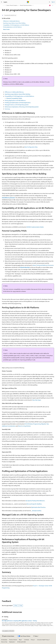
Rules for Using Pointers (24, 426)
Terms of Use (4, 642)
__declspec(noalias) (36, 511)
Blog (20, 640)
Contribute (26, 640)
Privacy (32, 640)
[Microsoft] (28, 2)
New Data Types (37, 400)
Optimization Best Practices (38, 507)
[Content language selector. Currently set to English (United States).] (8, 636)
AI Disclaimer (4, 640)
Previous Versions (13, 640)
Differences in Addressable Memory (11, 21)
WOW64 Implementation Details (35, 227)
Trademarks (12, 642)
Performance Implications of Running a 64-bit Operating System (22, 107)
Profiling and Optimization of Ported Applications (18, 103)
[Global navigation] (2, 2)
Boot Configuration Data (31, 147)
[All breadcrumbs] (3, 5)
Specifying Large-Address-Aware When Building (14, 23)
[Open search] (49, 2)
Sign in (53, 2)
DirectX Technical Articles (26, 5)
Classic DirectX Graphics (12, 5)
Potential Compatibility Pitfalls (14, 98)
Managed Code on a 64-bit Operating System (17, 105)
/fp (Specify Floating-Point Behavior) (35, 501)
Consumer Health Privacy (43, 640)
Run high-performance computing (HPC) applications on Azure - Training (19, 621)
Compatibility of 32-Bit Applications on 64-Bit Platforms (16, 25)
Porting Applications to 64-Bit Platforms (12, 27)
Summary (7, 109)
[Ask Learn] (50, 5)
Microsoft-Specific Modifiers (34, 504)
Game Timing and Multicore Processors (43, 265)
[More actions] (53, 5)
